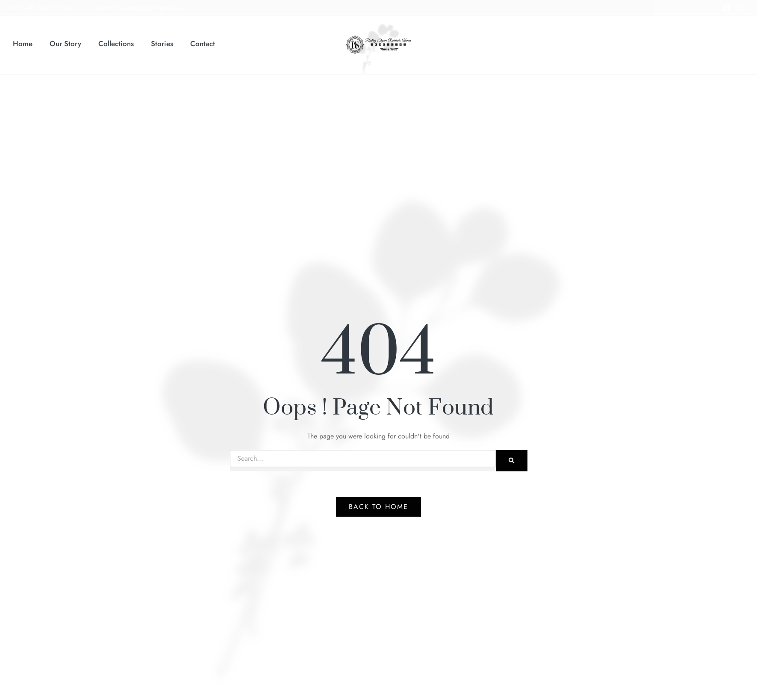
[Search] (511, 461)
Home (23, 38)
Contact (203, 38)
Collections (116, 38)
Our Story (65, 38)
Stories (162, 38)
